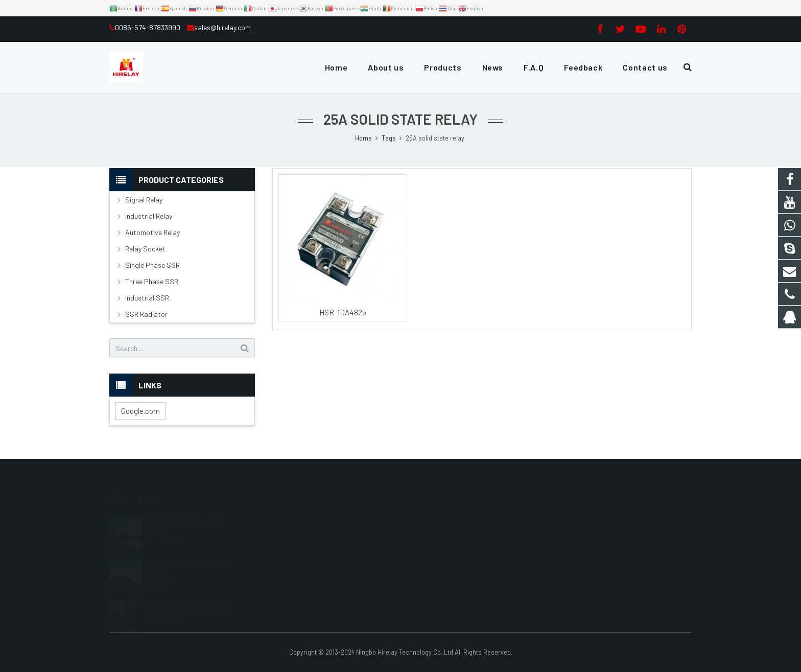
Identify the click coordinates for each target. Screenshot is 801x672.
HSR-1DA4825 (343, 312)
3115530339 (434, 520)
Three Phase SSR (152, 281)
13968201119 (433, 535)
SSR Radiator (146, 314)
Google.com (140, 411)
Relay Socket (145, 249)
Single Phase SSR (152, 265)
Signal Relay (144, 200)
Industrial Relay (149, 216)
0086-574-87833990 (148, 27)
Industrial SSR (147, 298)
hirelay (427, 579)
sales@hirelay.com (222, 27)
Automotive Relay (152, 232)
